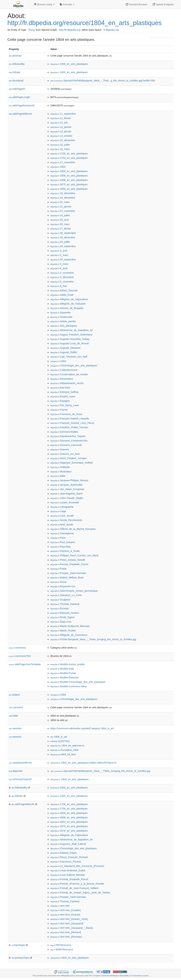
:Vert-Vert (60, 906)
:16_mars (60, 149)
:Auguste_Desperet (65, 348)
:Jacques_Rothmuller (66, 485)
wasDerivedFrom (20, 763)
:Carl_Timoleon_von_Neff (69, 357)
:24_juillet (60, 215)
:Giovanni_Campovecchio (69, 441)
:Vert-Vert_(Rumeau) (66, 937)
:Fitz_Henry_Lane (65, 405)
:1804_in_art (59, 737)
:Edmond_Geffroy (65, 392)
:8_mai (59, 286)
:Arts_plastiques (64, 326)
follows (15, 72)
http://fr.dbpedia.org (70, 30)
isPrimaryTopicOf (20, 779)
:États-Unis (61, 622)
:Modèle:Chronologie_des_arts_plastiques (78, 682)
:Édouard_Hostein (65, 613)
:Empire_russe (63, 396)
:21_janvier (61, 207)
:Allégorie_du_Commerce (69, 635)
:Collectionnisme (64, 370)
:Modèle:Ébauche (64, 678)
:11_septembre (63, 114)
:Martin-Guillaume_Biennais (70, 626)
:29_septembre (63, 246)
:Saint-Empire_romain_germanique (74, 591)
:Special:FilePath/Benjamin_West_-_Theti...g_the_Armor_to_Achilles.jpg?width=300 (103, 81)
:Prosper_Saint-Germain (68, 573)
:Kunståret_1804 (64, 750)
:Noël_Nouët (62, 525)
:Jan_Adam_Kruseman (67, 489)
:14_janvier (61, 131)
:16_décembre (63, 140)
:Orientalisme (62, 533)
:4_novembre (62, 273)
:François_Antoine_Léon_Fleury (72, 423)
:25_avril (59, 220)
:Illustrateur (61, 472)
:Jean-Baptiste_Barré (66, 494)
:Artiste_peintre (63, 321)
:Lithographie (62, 507)
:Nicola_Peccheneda (66, 520)
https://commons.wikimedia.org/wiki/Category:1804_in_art (82, 728)
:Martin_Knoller (63, 631)
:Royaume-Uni (63, 586)
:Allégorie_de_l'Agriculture (69, 299)
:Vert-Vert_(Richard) (66, 932)
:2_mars (59, 255)
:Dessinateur (62, 379)
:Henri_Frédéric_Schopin (68, 458)
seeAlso (15, 728)
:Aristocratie (61, 317)
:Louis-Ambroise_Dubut (68, 870)
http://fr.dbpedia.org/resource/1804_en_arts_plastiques (85, 23)
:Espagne (60, 401)
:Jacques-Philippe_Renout (69, 480)
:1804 (58, 167)
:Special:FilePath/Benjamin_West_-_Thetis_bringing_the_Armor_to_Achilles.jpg (100, 771)
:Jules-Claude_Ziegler (67, 498)
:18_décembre (63, 193)
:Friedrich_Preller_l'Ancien (69, 427)
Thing (31, 30)
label (13, 716)
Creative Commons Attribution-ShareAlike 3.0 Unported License (121, 976)
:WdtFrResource (62, 949)
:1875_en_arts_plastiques (69, 184)
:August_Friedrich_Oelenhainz (71, 335)
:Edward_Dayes (64, 853)
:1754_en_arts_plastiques (69, 158)
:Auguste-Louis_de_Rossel (70, 343)
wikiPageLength (20, 97)
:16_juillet (60, 145)
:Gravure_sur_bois (65, 454)
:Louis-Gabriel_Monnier (68, 875)
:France (59, 410)
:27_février (61, 229)
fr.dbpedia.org (111, 30)
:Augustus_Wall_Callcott (68, 844)
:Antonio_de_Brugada (67, 308)
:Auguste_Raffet (64, 352)
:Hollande (60, 467)
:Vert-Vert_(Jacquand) (67, 923)
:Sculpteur (60, 600)
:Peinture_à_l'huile (65, 551)
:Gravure (60, 449)
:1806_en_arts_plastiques (69, 176)
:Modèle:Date (62, 669)
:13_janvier (61, 127)
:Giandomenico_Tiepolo (68, 436)
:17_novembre (63, 162)
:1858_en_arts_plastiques (69, 180)
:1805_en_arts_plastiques (69, 64)
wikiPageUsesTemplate (25, 664)
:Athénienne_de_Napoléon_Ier (72, 330)
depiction (16, 771)
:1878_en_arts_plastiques (69, 831)
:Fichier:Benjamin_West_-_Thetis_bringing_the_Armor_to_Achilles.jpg (93, 639)
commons (17, 648)
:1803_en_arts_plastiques (69, 72)
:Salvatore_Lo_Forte (66, 595)
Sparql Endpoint (163, 4)
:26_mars (60, 224)
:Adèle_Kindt (62, 295)
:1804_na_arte (63, 754)
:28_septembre (63, 233)
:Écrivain (60, 608)
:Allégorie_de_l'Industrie (68, 304)
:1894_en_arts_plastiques (69, 189)
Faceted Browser (137, 4)
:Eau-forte (60, 388)
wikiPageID (17, 89)
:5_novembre (62, 282)
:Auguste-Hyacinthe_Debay (70, 339)
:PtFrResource (61, 945)
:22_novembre (63, 211)
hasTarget (18, 945)
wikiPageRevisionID (22, 105)
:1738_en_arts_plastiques (69, 804)
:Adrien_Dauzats (64, 290)
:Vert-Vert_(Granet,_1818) (69, 919)
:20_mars (60, 202)
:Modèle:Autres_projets (68, 664)
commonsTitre (20, 656)
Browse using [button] (44, 4)
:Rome (59, 582)
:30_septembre (63, 260)
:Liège (58, 511)
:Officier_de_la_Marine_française (73, 529)
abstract (15, 56)
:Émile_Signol (62, 617)
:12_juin (59, 123)
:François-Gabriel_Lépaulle (70, 419)
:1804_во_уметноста (67, 746)
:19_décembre (63, 198)
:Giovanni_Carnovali (66, 445)
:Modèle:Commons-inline (68, 686)
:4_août (59, 268)
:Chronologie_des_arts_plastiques (74, 366)
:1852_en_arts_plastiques (69, 822)
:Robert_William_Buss (67, 578)
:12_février (61, 118)
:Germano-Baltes (64, 432)
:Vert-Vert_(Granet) (65, 915)
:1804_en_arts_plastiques (70, 779)
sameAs (15, 737)
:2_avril (59, 251)
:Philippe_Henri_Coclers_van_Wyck (75, 555)
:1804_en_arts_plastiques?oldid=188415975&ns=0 (83, 763)
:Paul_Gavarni (63, 542)
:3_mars (59, 264)
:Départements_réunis (67, 383)
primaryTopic (20, 958)
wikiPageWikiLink (20, 114)
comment (16, 707)
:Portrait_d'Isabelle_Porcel (69, 564)
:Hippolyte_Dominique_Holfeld (71, 463)
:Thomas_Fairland (65, 604)
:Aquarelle (60, 313)
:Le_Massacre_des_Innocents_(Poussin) (77, 866)
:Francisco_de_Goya (66, 414)
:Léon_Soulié (62, 516)
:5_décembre (62, 277)
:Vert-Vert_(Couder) (66, 910)
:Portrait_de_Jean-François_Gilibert (74, 888)
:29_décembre (63, 237)
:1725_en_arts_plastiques (69, 154)
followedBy (17, 64)
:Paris (58, 538)
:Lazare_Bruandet (65, 502)
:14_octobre (61, 136)
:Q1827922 (60, 741)
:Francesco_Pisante (66, 862)
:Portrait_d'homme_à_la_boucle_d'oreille (77, 884)
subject (14, 695)
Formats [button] (67, 4)
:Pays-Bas (60, 547)
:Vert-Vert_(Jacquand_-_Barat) (72, 928)
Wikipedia (65, 976)
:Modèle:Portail (63, 673)
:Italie (58, 476)
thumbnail (16, 81)
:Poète (58, 569)
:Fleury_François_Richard (69, 857)
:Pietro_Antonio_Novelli (68, 560)
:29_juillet (60, 242)
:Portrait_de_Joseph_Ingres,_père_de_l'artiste (80, 893)
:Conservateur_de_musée (69, 374)
